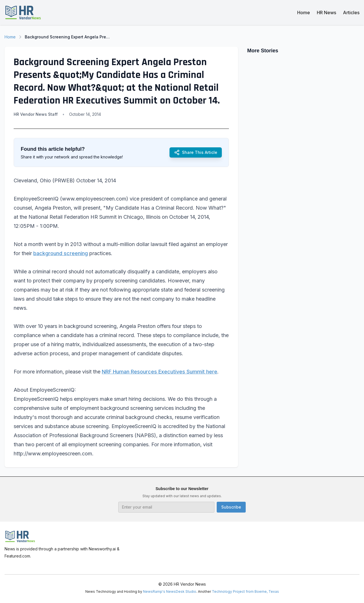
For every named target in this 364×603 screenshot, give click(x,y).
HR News (326, 13)
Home (304, 13)
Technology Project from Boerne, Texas (245, 591)
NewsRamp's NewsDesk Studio (170, 591)
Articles (351, 13)
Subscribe (231, 507)
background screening (61, 253)
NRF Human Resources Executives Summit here (160, 372)
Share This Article (196, 152)
